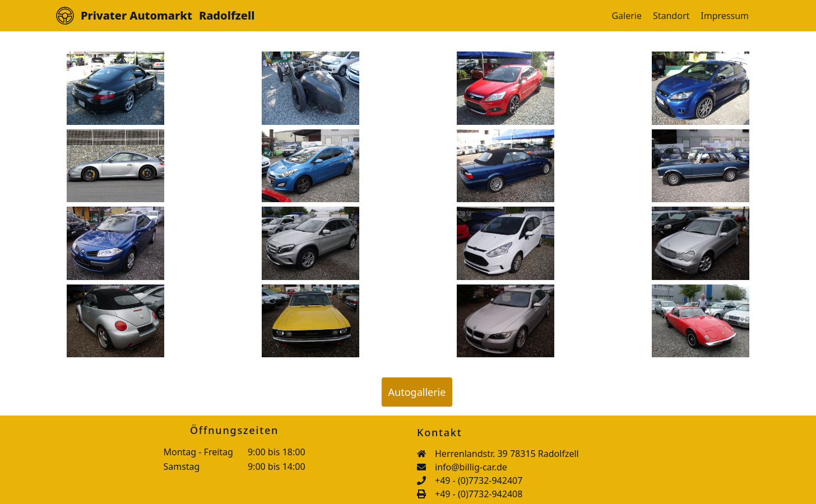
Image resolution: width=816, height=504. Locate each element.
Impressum (725, 16)
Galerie (627, 16)
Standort (671, 16)
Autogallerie (417, 392)
